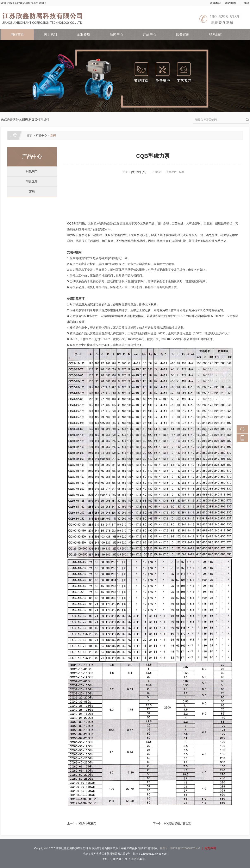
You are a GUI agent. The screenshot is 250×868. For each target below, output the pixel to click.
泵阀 (53, 135)
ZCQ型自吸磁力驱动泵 (177, 823)
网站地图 (230, 3)
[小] (144, 172)
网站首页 (17, 34)
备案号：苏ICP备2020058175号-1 (180, 848)
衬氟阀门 (30, 171)
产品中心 (150, 34)
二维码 (245, 3)
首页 (30, 135)
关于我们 (50, 34)
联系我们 (216, 34)
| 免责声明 (208, 848)
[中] (139, 172)
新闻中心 (117, 34)
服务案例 (183, 34)
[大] (133, 172)
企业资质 (83, 34)
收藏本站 (215, 3)
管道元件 (30, 182)
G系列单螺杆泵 (87, 823)
